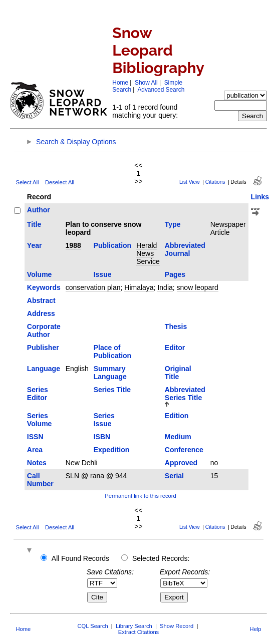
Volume (40, 274)
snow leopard (198, 287)
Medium (178, 437)
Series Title (112, 390)
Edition (177, 416)
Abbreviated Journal (185, 249)
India (165, 287)
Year (35, 245)
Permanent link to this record (140, 496)
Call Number (40, 480)
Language (44, 369)
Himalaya (139, 287)
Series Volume (40, 420)
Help (256, 629)
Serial (174, 476)
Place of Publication (112, 352)
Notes (37, 463)
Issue (103, 274)
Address (41, 313)
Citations (215, 182)
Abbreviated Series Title (185, 394)
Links (260, 197)
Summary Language (110, 373)
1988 (73, 245)
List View (190, 182)
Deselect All (60, 182)
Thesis (176, 327)
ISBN (102, 437)
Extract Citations (138, 632)
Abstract (41, 300)
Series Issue (104, 420)
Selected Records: (161, 558)
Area (35, 450)
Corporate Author (44, 331)
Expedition (112, 450)
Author (39, 210)
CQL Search (92, 626)
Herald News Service (148, 253)
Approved (181, 463)
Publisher (43, 348)
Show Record (177, 626)
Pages (175, 274)
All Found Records (80, 558)
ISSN (35, 437)
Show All (146, 83)
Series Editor (38, 394)
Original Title (178, 373)
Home (120, 83)
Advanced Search (161, 90)
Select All (27, 182)
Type (173, 224)
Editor (175, 348)
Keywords (44, 287)
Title (34, 224)
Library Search (134, 626)
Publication (112, 245)
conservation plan (93, 287)
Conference (184, 450)
